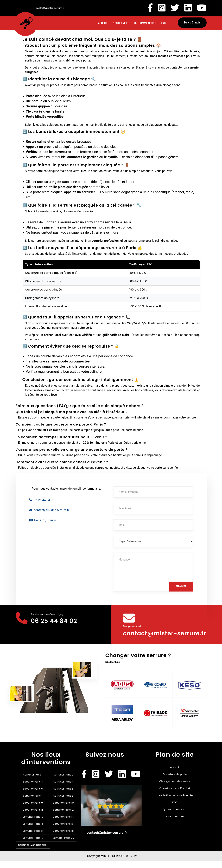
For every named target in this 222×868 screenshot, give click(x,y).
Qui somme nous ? (145, 23)
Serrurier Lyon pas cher (33, 852)
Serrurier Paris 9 (33, 810)
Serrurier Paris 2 (63, 782)
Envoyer (181, 586)
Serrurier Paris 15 (33, 831)
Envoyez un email (132, 626)
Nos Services (121, 23)
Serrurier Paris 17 (33, 838)
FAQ (164, 23)
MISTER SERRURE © (115, 863)
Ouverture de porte (175, 781)
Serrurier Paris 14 (63, 824)
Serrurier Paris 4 (63, 789)
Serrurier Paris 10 (63, 810)
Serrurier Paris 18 (63, 838)
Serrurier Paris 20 (63, 845)
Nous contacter (175, 824)
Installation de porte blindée (175, 802)
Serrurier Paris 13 (33, 824)
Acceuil (103, 23)
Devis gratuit (192, 23)
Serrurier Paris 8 (63, 803)
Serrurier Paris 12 (63, 817)
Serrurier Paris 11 (33, 817)
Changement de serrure (175, 788)
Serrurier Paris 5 (33, 796)
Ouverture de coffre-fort (175, 795)
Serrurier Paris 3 (33, 789)
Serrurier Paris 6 (63, 796)
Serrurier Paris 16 (63, 831)
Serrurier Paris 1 (33, 782)
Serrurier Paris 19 (33, 845)
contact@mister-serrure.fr (151, 637)
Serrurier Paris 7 (33, 803)
